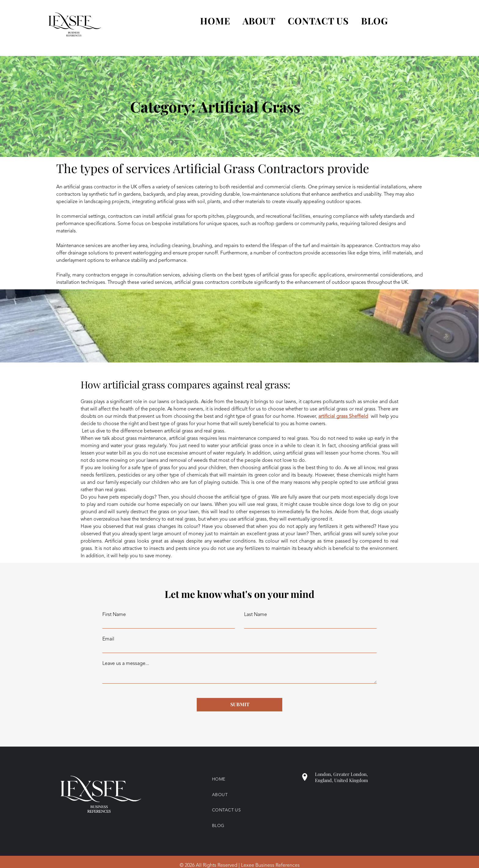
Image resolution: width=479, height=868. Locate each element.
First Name (114, 615)
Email (108, 639)
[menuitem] (209, 21)
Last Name (256, 615)
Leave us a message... (126, 664)
